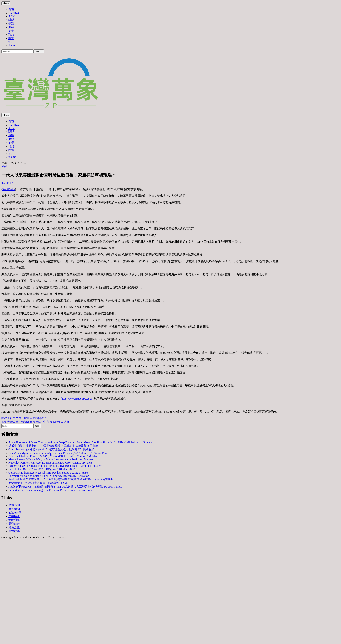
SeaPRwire (15, 13)
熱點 (11, 23)
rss (10, 42)
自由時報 (14, 516)
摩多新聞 (14, 509)
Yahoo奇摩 (15, 513)
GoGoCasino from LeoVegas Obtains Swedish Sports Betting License (48, 473)
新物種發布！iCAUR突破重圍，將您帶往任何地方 (40, 483)
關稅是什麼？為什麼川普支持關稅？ (24, 418)
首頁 (11, 10)
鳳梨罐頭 (14, 524)
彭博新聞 (14, 505)
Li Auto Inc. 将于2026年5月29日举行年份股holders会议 (42, 469)
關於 (11, 38)
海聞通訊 (14, 520)
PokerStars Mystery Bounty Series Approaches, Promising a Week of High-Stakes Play (58, 453)
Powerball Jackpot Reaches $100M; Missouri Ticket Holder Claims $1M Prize (53, 456)
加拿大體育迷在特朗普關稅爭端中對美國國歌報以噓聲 (35, 422)
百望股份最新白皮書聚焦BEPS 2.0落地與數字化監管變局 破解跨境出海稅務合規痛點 (61, 479)
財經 (11, 27)
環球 (11, 20)
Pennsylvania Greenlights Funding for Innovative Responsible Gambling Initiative (55, 466)
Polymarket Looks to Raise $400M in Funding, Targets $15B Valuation (49, 476)
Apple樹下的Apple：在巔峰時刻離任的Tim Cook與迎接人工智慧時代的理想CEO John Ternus (65, 487)
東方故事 (14, 531)
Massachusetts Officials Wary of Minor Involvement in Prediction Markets (51, 459)
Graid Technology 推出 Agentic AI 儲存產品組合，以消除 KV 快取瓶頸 (51, 449)
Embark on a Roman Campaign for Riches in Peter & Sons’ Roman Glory (50, 490)
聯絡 (11, 35)
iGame (12, 45)
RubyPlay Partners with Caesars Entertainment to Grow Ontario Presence (50, 463)
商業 (11, 31)
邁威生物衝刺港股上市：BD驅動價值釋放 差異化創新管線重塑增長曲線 (53, 446)
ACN (11, 16)
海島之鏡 (14, 527)
